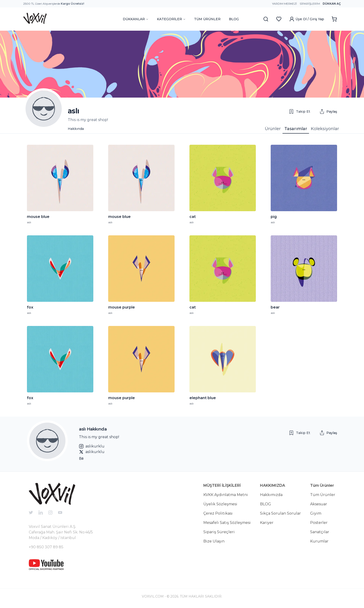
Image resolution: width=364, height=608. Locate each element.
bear (275, 307)
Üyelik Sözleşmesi (220, 504)
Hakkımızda (271, 495)
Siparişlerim (310, 4)
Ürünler (273, 129)
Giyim (316, 513)
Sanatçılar (320, 532)
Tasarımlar (296, 129)
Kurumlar (319, 541)
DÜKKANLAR (136, 19)
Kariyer (267, 523)
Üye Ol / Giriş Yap (307, 19)
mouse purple (122, 307)
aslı (29, 222)
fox (30, 307)
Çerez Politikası (218, 513)
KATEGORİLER (171, 19)
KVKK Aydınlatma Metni (226, 495)
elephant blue (203, 398)
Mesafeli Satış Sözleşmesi (227, 523)
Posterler (319, 523)
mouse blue (38, 217)
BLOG (234, 19)
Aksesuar (319, 504)
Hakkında (76, 129)
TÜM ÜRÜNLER (207, 19)
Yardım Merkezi (284, 4)
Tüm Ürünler (323, 495)
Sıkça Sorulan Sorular (280, 513)
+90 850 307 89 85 (46, 547)
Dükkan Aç (332, 4)
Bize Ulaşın (214, 541)
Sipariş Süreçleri (219, 532)
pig (274, 217)
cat (193, 217)
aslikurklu (92, 446)
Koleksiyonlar (325, 129)
